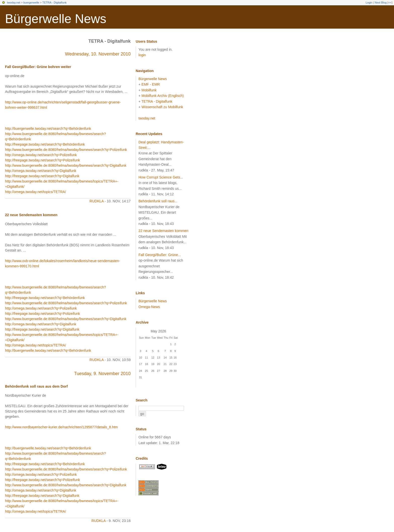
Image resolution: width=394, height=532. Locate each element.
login (142, 55)
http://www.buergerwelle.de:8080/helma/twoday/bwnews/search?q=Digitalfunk (66, 165)
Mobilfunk (149, 90)
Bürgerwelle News (56, 19)
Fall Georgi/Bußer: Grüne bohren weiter (38, 67)
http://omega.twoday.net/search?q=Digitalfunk (41, 171)
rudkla (96, 201)
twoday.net (14, 3)
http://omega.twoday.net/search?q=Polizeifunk (41, 155)
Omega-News (149, 307)
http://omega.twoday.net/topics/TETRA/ (36, 192)
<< (390, 3)
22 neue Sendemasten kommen (31, 215)
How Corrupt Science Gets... (161, 177)
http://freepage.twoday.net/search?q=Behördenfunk (45, 144)
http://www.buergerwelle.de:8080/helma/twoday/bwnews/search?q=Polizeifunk (66, 150)
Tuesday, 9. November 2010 (102, 374)
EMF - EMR (151, 84)
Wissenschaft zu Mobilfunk (162, 107)
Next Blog (381, 3)
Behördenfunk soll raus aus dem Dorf (36, 386)
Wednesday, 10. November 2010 (98, 54)
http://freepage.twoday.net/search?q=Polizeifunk (42, 160)
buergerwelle (31, 3)
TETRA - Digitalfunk (54, 3)
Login (369, 3)
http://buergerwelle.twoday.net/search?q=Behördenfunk (48, 129)
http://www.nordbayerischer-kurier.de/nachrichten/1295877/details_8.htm (61, 427)
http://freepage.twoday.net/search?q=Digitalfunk (42, 176)
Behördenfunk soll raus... (158, 201)
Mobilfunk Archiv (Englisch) (163, 96)
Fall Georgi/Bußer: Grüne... (160, 255)
